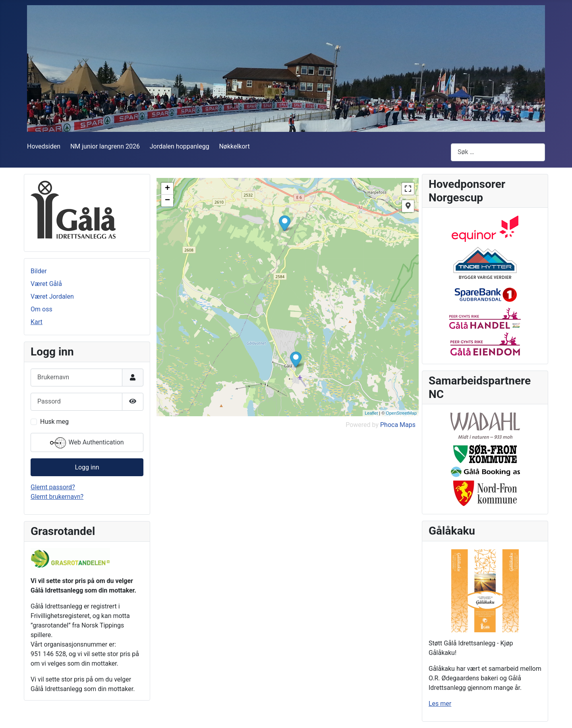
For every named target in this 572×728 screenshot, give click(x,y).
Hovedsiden (44, 146)
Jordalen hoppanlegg (180, 146)
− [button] (167, 201)
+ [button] (167, 189)
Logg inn (87, 467)
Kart (37, 322)
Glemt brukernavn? (57, 497)
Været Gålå (46, 284)
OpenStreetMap (401, 413)
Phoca (389, 425)
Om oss (42, 309)
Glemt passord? (53, 487)
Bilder (39, 271)
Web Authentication (87, 443)
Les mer (440, 704)
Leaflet (371, 413)
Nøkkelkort (234, 146)
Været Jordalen (52, 296)
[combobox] (498, 152)
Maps (408, 425)
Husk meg (54, 422)
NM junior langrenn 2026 (105, 146)
